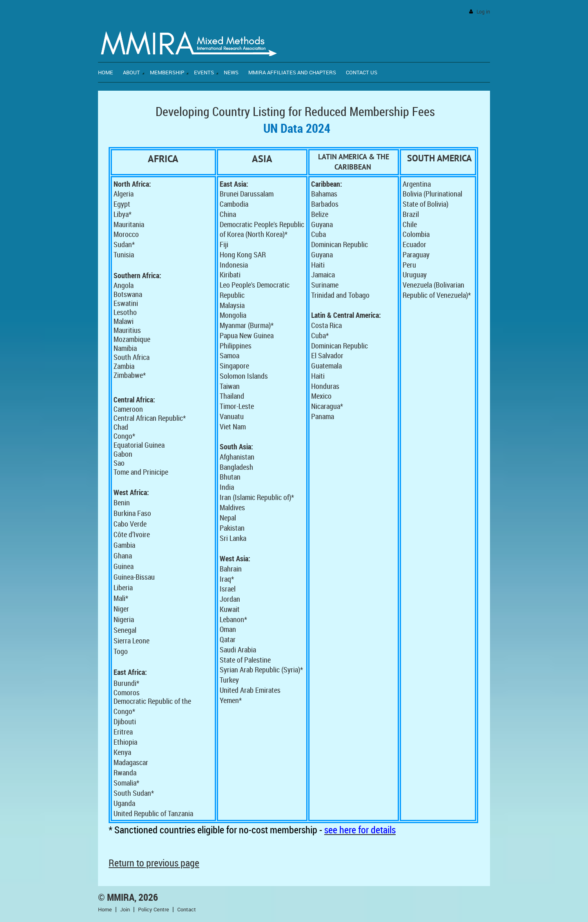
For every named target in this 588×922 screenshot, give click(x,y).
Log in (483, 12)
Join (125, 909)
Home (105, 909)
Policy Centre (154, 909)
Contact (187, 909)
